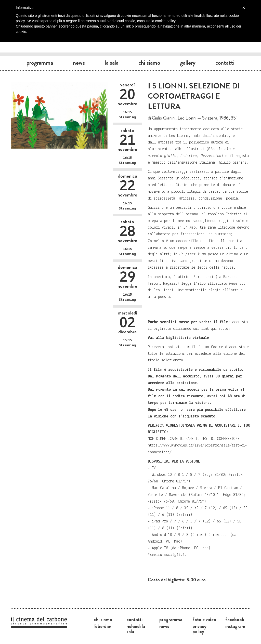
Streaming (127, 117)
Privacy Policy (199, 629)
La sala (112, 63)
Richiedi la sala (136, 629)
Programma (40, 63)
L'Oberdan (102, 626)
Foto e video (204, 619)
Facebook (235, 619)
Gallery (188, 63)
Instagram (235, 626)
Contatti (225, 63)
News (79, 63)
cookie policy (165, 21)
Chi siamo (149, 63)
